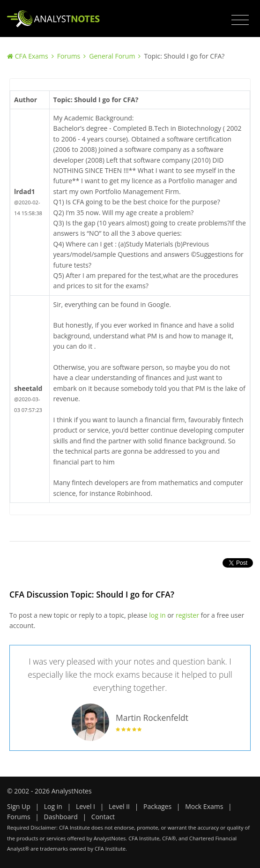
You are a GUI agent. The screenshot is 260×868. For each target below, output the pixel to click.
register (187, 615)
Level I (85, 806)
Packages (157, 806)
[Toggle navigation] (240, 20)
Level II (119, 806)
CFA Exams (32, 56)
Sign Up (19, 806)
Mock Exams (204, 806)
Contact (103, 817)
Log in (53, 806)
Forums (69, 56)
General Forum (112, 56)
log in (157, 615)
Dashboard (61, 817)
